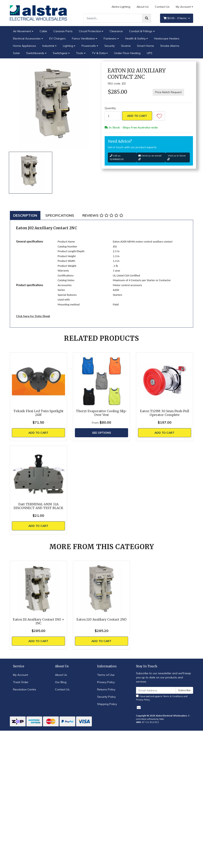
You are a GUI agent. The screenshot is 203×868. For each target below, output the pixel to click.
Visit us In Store (176, 157)
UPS (150, 53)
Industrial (48, 46)
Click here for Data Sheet (33, 316)
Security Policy (106, 697)
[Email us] (139, 707)
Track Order (21, 682)
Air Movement (22, 31)
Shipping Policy (107, 704)
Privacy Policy (106, 682)
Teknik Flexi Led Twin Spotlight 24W (38, 413)
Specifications (60, 215)
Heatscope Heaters (167, 38)
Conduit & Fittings (141, 31)
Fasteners (110, 38)
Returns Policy (106, 689)
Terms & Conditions (173, 696)
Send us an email (150, 157)
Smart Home (145, 46)
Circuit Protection (90, 31)
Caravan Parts (63, 31)
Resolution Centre (25, 689)
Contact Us (162, 7)
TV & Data (99, 53)
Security (110, 46)
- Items (175, 18)
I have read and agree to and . (162, 698)
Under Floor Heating (127, 53)
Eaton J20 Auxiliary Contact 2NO (101, 619)
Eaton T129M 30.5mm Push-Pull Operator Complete (164, 413)
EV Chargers (57, 38)
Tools (80, 53)
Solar (16, 53)
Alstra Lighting (121, 7)
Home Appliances (25, 46)
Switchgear (60, 53)
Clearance (116, 31)
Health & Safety (135, 38)
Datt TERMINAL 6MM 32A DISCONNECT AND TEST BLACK (38, 506)
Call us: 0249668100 (117, 157)
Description (25, 215)
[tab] (25, 215)
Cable (43, 31)
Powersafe (89, 46)
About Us (143, 7)
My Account (20, 675)
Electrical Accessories (27, 38)
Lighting (68, 46)
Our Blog (61, 682)
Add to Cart (137, 116)
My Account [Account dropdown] (183, 7)
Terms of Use (106, 675)
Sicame (126, 46)
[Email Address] (156, 690)
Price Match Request (168, 92)
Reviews (103, 215)
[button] (159, 116)
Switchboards (35, 53)
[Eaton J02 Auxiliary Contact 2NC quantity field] (113, 116)
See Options (101, 433)
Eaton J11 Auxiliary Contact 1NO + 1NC (38, 621)
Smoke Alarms (170, 46)
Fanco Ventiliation (84, 38)
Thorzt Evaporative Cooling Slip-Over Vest (101, 413)
